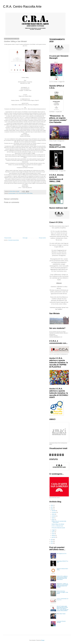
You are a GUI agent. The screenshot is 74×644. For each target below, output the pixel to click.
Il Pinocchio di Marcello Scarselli (58, 528)
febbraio (54, 535)
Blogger (43, 640)
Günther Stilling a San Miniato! (58, 524)
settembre (54, 516)
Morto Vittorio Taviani (61, 614)
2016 (52, 509)
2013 (52, 543)
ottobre (53, 514)
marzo (53, 534)
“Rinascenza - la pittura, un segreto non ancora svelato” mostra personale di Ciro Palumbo (63, 585)
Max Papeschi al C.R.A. (62, 554)
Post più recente (8, 238)
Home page (25, 238)
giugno (53, 520)
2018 (52, 505)
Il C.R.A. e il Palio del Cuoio (57, 526)
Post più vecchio (42, 238)
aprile (53, 532)
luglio (53, 518)
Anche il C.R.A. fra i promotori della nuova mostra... (59, 522)
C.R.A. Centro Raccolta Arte (22, 6)
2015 (52, 540)
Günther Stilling (30, 193)
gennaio (54, 537)
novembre (54, 512)
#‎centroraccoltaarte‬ (12, 193)
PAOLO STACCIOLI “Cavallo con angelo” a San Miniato (62, 592)
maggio (54, 530)
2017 (52, 507)
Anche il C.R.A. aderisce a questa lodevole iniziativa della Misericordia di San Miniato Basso (62, 578)
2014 (52, 541)
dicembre (54, 511)
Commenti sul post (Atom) (13, 240)
